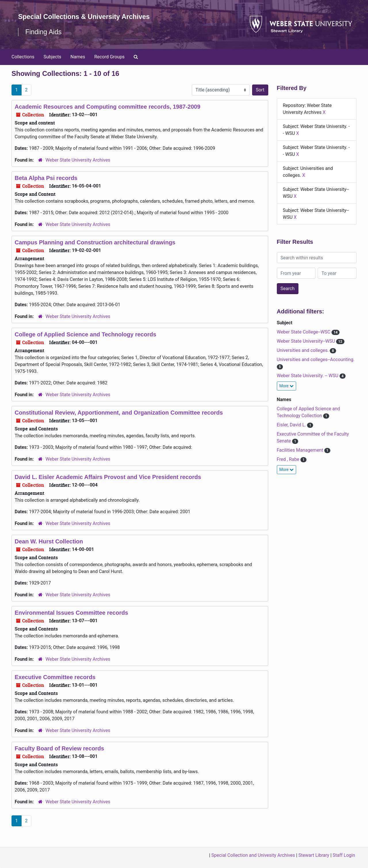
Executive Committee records (55, 677)
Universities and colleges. (303, 350)
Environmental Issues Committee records (71, 613)
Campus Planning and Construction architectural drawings (95, 242)
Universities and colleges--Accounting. (316, 360)
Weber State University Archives (78, 160)
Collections (23, 57)
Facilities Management (301, 450)
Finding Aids (44, 32)
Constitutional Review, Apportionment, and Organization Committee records (119, 413)
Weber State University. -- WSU (308, 376)
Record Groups (109, 57)
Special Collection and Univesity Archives (253, 855)
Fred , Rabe (289, 459)
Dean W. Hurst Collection (49, 541)
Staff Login (344, 855)
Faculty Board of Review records (59, 748)
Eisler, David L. (292, 425)
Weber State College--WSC (304, 332)
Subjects (52, 57)
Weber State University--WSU (307, 341)
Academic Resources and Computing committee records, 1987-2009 (108, 107)
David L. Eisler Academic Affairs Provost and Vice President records (108, 477)
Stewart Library (314, 855)
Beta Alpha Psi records (46, 178)
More (287, 386)
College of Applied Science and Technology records (85, 334)
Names (78, 57)
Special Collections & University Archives (86, 17)
